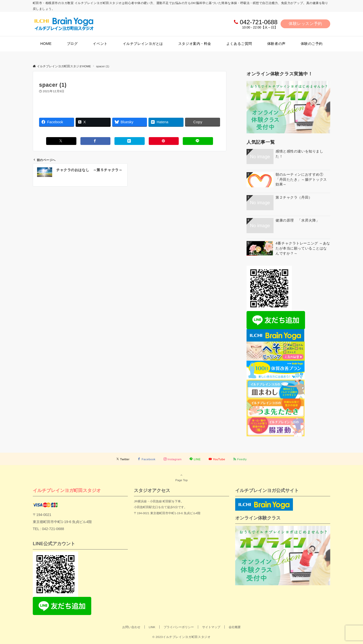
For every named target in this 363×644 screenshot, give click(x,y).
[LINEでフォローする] (195, 459)
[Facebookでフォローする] (147, 459)
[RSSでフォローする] (240, 459)
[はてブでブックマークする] (130, 141)
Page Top (181, 477)
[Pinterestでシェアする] (164, 141)
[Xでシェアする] (61, 141)
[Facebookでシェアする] (96, 141)
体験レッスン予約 (305, 24)
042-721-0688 (259, 22)
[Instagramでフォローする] (173, 459)
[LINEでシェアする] (198, 141)
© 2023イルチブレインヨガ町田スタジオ (181, 637)
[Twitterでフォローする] (123, 459)
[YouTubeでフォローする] (217, 459)
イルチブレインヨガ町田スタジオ (67, 490)
